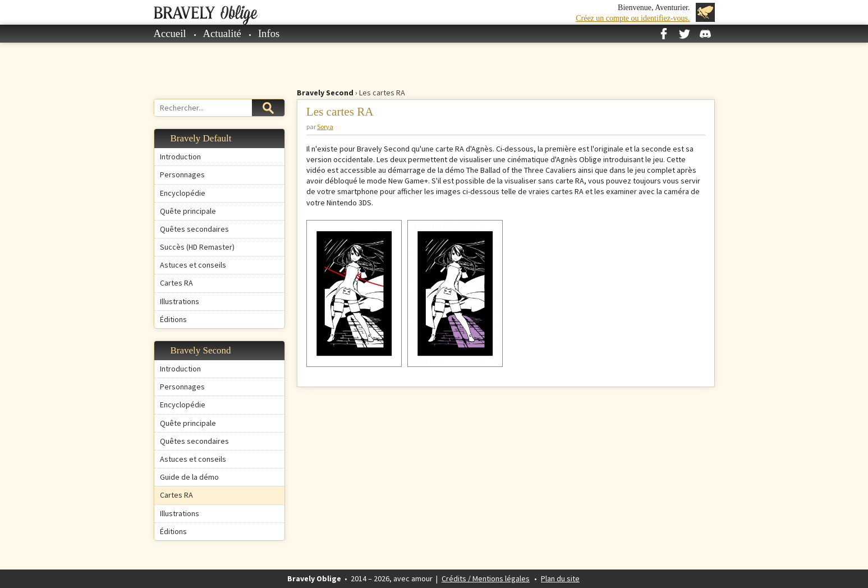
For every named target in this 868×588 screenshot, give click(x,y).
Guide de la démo (189, 477)
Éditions (173, 319)
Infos (269, 33)
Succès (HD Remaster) (197, 247)
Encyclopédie (183, 193)
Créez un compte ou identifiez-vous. (633, 18)
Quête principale (188, 211)
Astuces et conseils (193, 265)
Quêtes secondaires (194, 229)
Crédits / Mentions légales (486, 578)
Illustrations (180, 301)
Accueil (170, 33)
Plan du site (560, 578)
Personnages (182, 174)
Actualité (222, 33)
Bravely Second (325, 93)
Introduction (180, 157)
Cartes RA (176, 283)
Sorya (325, 127)
